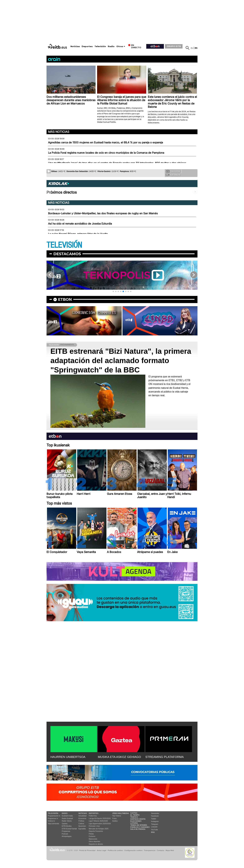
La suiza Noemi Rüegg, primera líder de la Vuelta (78, 234)
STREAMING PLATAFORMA (165, 757)
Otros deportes (95, 841)
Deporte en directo (96, 844)
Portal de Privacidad (87, 850)
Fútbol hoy (93, 816)
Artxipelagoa (67, 836)
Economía (82, 818)
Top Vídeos (117, 816)
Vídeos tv (51, 821)
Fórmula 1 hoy (94, 826)
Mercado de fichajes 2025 (99, 829)
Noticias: (83, 813)
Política (81, 821)
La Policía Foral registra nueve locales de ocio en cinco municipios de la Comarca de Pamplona (106, 153)
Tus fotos (173, 171)
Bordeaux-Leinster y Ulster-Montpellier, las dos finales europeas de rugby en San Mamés (103, 213)
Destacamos (67, 254)
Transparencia (150, 850)
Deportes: (94, 813)
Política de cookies (115, 850)
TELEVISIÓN (64, 245)
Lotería (134, 823)
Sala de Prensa (138, 829)
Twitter (154, 819)
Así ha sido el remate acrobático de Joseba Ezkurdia (80, 224)
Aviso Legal (102, 850)
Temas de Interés (139, 825)
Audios (115, 821)
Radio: (65, 813)
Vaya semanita (53, 824)
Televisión (100, 46)
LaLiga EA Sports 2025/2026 (100, 818)
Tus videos (173, 175)
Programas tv (53, 818)
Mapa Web (170, 850)
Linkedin (154, 827)
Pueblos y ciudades (140, 827)
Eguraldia (82, 829)
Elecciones (136, 821)
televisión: (53, 813)
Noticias (75, 46)
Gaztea (65, 824)
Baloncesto (93, 839)
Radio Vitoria (67, 821)
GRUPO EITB (174, 46)
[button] (113, 291)
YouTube (154, 830)
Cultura (81, 824)
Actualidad (82, 816)
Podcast (65, 834)
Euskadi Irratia (67, 816)
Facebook (155, 816)
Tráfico (134, 817)
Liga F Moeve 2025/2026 (98, 821)
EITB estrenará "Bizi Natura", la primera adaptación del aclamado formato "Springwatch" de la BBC (121, 361)
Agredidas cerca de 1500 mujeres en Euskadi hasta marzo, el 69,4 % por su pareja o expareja (106, 142)
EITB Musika (67, 826)
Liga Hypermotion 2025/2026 (100, 824)
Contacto (161, 850)
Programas (66, 831)
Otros (120, 46)
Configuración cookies (133, 850)
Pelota (91, 834)
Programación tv (54, 816)
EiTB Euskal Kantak (69, 829)
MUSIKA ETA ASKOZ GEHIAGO (119, 757)
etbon (65, 299)
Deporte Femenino (96, 831)
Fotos (115, 818)
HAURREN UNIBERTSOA (68, 757)
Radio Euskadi (67, 818)
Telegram (155, 824)
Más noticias (59, 132)
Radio (111, 46)
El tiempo (135, 815)
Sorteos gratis (138, 819)
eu (192, 48)
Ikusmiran (82, 826)
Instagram (155, 821)
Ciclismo (92, 836)
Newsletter (155, 813)
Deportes (87, 46)
